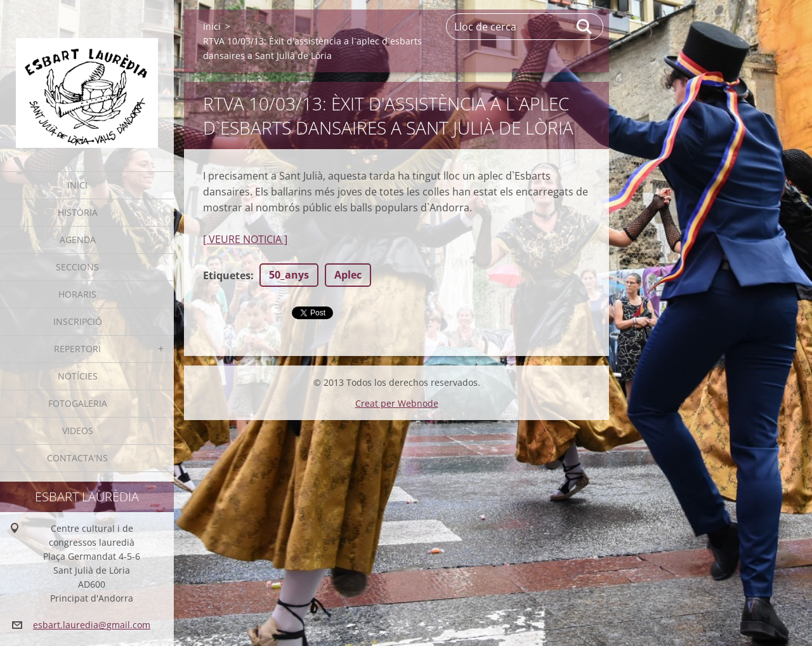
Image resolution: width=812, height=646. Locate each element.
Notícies (78, 376)
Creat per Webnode (397, 403)
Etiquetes (227, 275)
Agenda (78, 240)
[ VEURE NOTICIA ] (245, 239)
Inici (77, 185)
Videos (78, 431)
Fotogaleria (78, 403)
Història (78, 212)
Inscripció (78, 321)
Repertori (77, 349)
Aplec (348, 275)
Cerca (585, 27)
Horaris (77, 294)
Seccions (77, 267)
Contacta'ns (77, 458)
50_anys (289, 275)
